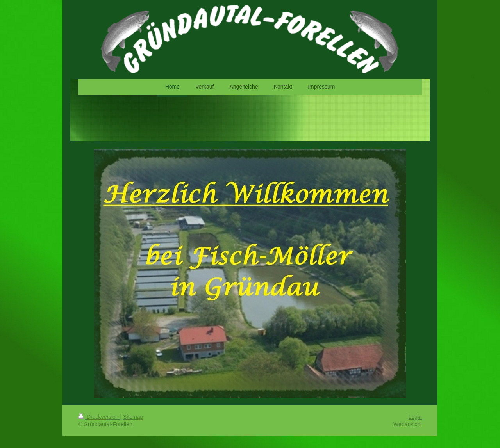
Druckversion (99, 417)
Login (415, 417)
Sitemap (133, 417)
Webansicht (408, 424)
